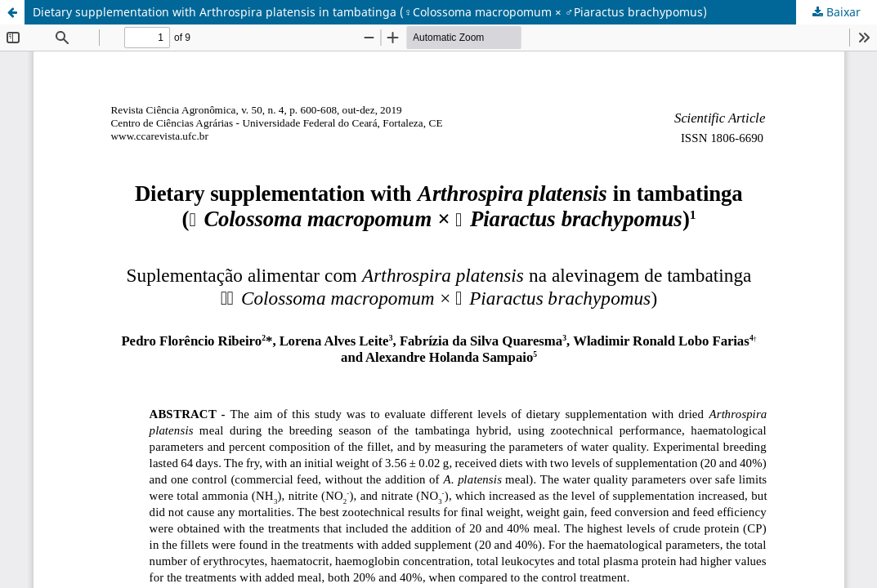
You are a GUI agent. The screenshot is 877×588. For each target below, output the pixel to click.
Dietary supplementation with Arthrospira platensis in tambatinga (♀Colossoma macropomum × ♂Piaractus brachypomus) (370, 12)
